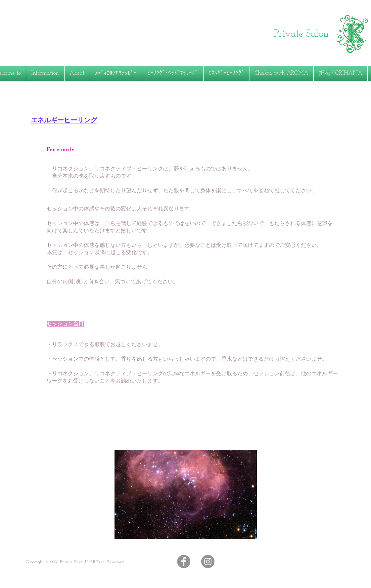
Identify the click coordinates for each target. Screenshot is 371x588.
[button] (77, 73)
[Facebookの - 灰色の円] (184, 562)
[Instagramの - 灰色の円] (208, 562)
